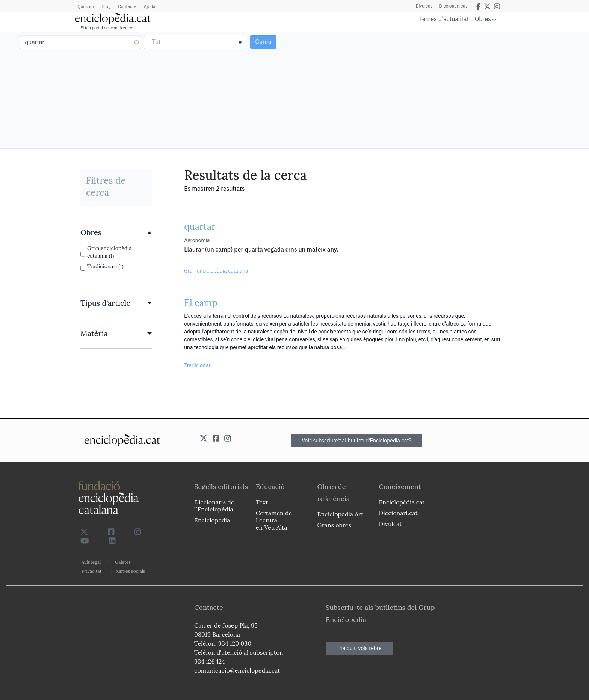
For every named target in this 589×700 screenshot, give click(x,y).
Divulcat (424, 6)
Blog (106, 6)
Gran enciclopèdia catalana (216, 271)
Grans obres (334, 525)
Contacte (127, 6)
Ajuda (150, 6)
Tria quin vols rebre (359, 648)
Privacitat (91, 571)
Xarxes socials (130, 571)
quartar (200, 227)
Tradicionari (198, 365)
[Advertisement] (441, 89)
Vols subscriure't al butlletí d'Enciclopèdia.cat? (357, 441)
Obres (483, 19)
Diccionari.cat (453, 6)
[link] (116, 232)
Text (262, 502)
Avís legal (91, 562)
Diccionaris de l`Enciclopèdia (214, 506)
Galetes (123, 562)
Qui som (86, 6)
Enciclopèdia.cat (402, 502)
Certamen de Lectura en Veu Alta (274, 520)
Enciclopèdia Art (341, 514)
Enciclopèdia (212, 520)
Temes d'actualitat (444, 19)
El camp (201, 303)
